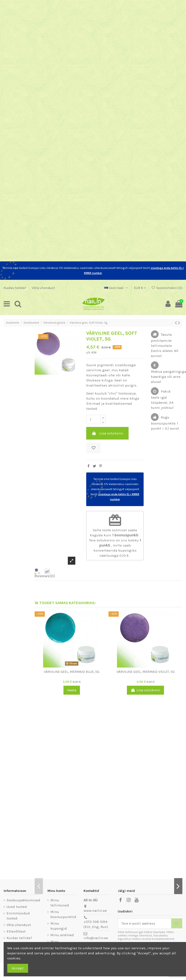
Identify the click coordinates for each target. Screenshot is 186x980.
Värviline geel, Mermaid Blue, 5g (72, 672)
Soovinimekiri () (167, 288)
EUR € (140, 288)
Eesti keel (116, 288)
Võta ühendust (43, 288)
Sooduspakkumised (23, 900)
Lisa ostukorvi (108, 433)
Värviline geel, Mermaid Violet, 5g (146, 672)
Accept (18, 968)
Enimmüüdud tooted (18, 916)
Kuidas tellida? (15, 288)
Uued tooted (17, 907)
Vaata (72, 690)
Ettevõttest (16, 931)
